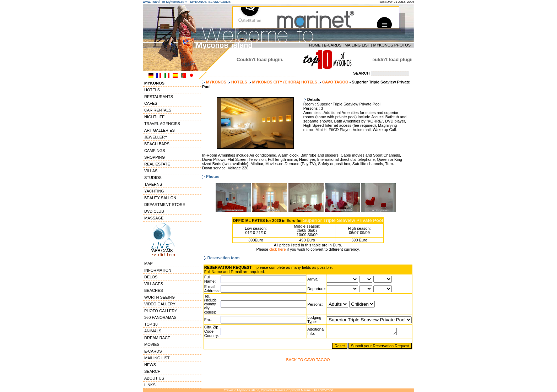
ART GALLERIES (159, 130)
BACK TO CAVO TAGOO (308, 360)
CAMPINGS (155, 151)
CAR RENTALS (158, 110)
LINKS (150, 385)
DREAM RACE (157, 338)
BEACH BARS (157, 144)
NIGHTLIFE (154, 117)
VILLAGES (154, 284)
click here (277, 249)
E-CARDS (333, 45)
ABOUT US (154, 378)
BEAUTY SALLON (160, 198)
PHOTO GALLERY (161, 311)
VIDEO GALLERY (160, 304)
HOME (315, 45)
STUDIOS (153, 178)
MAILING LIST (357, 45)
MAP (148, 263)
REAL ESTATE (157, 164)
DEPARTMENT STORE (165, 205)
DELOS (151, 277)
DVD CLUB (154, 211)
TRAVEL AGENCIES (162, 124)
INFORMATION (158, 270)
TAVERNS (153, 184)
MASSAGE (154, 218)
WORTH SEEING (159, 297)
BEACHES (154, 290)
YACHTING (154, 191)
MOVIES (152, 344)
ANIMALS (153, 331)
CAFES (151, 103)
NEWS (150, 365)
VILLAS (151, 171)
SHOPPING (155, 157)
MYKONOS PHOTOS (392, 45)
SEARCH (152, 371)
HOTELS (152, 90)
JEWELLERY (156, 137)
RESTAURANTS (159, 97)
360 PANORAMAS (160, 317)
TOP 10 (151, 324)
